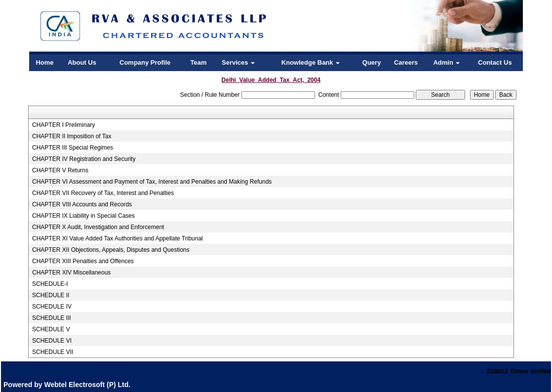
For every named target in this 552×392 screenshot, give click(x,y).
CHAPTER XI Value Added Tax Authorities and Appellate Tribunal (118, 238)
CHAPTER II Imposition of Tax (72, 136)
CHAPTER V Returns (60, 170)
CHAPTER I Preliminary (63, 125)
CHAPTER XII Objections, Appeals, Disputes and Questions (111, 250)
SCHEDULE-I (50, 284)
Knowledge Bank (311, 62)
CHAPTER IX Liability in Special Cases (83, 216)
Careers (406, 62)
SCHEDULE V (51, 329)
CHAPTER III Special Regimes (73, 148)
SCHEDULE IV (52, 307)
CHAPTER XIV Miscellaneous (71, 273)
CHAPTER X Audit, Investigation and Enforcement (98, 227)
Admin (446, 62)
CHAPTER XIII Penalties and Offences (83, 261)
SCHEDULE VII (53, 352)
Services (238, 62)
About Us (82, 62)
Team (199, 62)
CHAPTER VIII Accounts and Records (82, 204)
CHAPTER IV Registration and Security (84, 159)
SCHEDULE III (52, 318)
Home (44, 62)
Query (372, 62)
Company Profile (145, 62)
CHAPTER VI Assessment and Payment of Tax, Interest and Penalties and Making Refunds (152, 182)
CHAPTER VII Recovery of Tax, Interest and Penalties (103, 193)
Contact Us (495, 62)
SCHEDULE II (51, 295)
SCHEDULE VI (52, 341)
